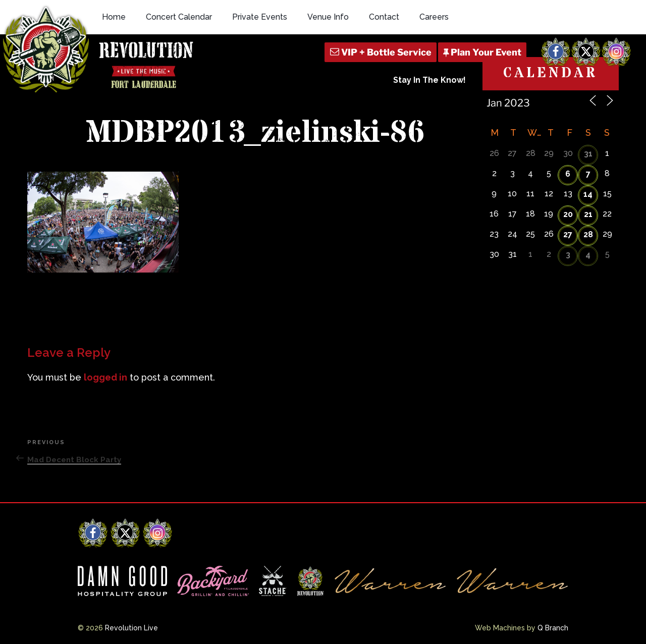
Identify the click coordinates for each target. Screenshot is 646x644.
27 (568, 234)
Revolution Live (131, 628)
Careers (434, 17)
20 (568, 214)
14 (588, 194)
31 (588, 154)
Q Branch (553, 628)
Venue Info (328, 17)
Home (114, 17)
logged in (105, 377)
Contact (384, 17)
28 (588, 234)
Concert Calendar (179, 17)
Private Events (260, 17)
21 (588, 214)
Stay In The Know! (429, 80)
